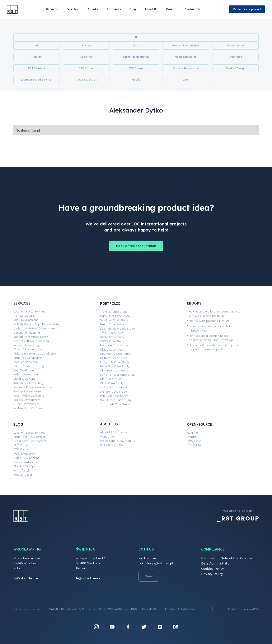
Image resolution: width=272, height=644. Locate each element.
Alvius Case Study (112, 350)
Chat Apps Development (29, 437)
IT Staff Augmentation (28, 349)
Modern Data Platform (28, 408)
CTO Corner (21, 449)
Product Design (24, 475)
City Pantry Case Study (116, 354)
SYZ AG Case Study (113, 387)
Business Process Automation (33, 387)
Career (171, 9)
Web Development (25, 370)
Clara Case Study (112, 383)
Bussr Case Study (112, 324)
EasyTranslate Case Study (117, 329)
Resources (114, 9)
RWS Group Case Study (116, 400)
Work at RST (108, 437)
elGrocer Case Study (113, 392)
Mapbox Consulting (26, 345)
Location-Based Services (29, 311)
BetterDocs (194, 441)
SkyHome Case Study (114, 320)
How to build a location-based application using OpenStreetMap (211, 338)
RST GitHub (195, 445)
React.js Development (27, 391)
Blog (133, 9)
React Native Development (30, 396)
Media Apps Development (30, 441)
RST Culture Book (112, 445)
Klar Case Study (111, 379)
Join (149, 576)
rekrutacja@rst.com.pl (156, 563)
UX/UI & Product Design (30, 366)
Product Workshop (25, 362)
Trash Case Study (112, 333)
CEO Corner (21, 445)
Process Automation (27, 462)
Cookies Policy (213, 569)
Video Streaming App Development (36, 353)
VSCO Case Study (112, 341)
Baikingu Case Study (114, 345)
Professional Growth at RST (119, 441)
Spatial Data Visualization (31, 337)
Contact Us (192, 9)
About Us (151, 9)
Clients (93, 9)
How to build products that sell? (210, 321)
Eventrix (192, 437)
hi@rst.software (26, 578)
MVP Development (25, 316)
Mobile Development (26, 374)
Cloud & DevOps (24, 379)
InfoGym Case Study (114, 396)
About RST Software (113, 432)
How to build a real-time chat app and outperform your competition (214, 347)
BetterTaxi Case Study (115, 366)
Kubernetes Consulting (28, 383)
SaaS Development (26, 320)
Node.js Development (27, 400)
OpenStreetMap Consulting (31, 341)
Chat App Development (29, 358)
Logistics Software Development (34, 328)
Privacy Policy (212, 574)
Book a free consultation (136, 250)
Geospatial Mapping (27, 333)
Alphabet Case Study (114, 370)
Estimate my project (247, 9)
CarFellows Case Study (115, 316)
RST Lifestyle (22, 470)
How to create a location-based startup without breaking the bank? (215, 314)
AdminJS (193, 433)
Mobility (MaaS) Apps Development (36, 324)
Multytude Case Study (115, 362)
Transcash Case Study (115, 404)
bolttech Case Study (113, 358)
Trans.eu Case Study (114, 312)
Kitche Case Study (112, 337)
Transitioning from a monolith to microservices (210, 328)
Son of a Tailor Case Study (118, 375)
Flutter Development (26, 404)
